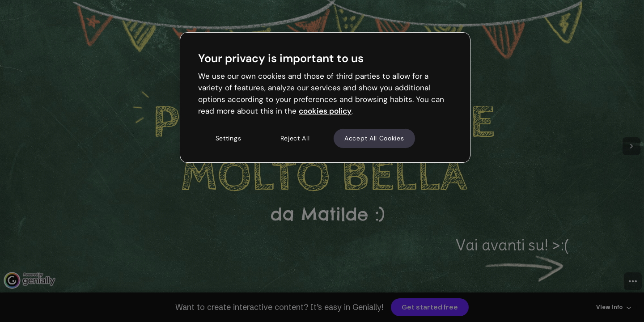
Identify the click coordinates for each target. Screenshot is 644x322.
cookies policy (325, 111)
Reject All (295, 138)
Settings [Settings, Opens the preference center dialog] (229, 138)
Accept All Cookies (374, 138)
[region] (325, 97)
